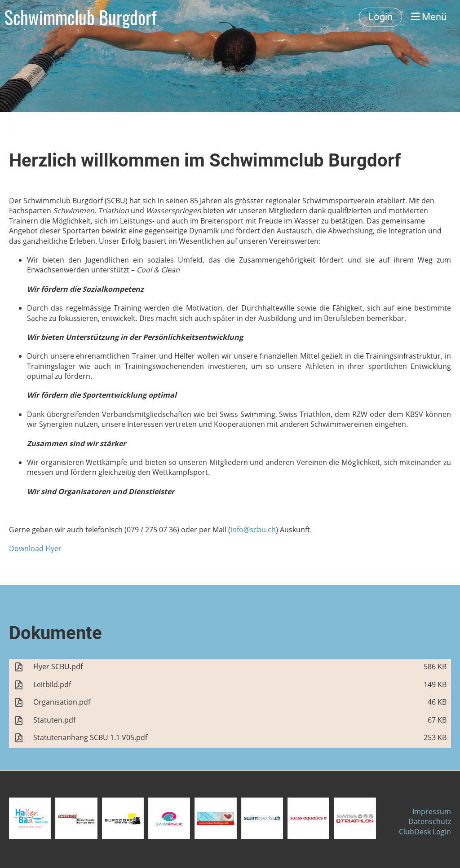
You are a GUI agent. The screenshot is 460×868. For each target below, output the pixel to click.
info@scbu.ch (253, 530)
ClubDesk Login (425, 832)
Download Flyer (35, 548)
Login (380, 17)
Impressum (432, 811)
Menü (429, 17)
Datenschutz (430, 821)
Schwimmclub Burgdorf (80, 17)
